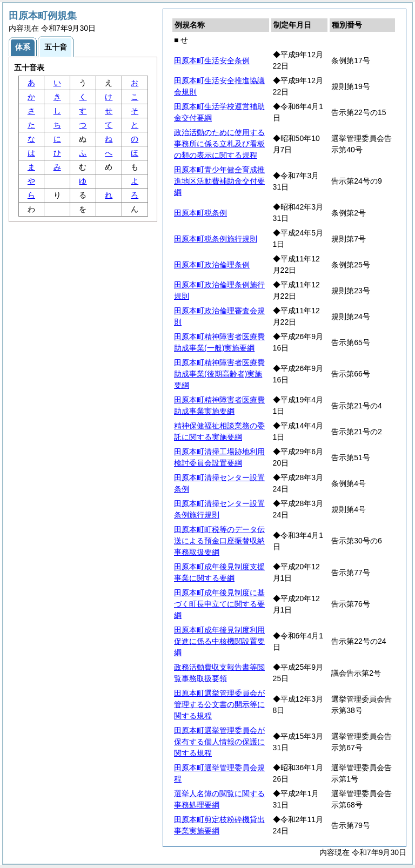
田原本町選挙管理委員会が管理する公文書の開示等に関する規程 (219, 704)
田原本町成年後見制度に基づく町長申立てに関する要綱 (219, 604)
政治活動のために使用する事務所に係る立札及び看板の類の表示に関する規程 (219, 144)
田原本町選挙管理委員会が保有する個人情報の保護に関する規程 (219, 742)
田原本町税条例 (200, 213)
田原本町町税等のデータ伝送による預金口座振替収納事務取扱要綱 (219, 541)
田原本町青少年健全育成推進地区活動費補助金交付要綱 (219, 181)
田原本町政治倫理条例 (212, 265)
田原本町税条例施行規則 (216, 239)
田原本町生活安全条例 (212, 60)
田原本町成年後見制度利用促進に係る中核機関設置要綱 (219, 641)
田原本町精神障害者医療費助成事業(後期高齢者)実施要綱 (219, 374)
